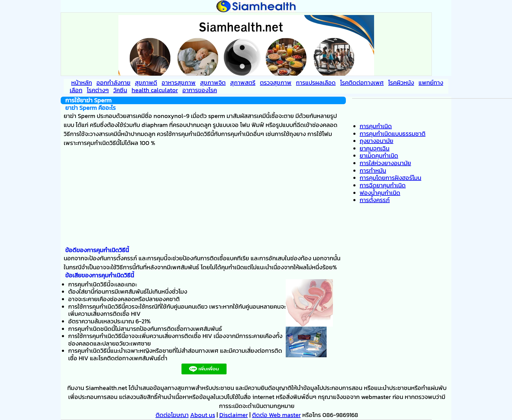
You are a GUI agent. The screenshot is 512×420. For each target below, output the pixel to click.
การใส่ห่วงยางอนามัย (385, 163)
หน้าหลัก (82, 83)
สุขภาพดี (146, 83)
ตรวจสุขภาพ (276, 83)
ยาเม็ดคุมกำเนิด (379, 156)
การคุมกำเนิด (376, 126)
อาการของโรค (200, 90)
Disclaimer (234, 415)
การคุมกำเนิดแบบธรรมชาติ (393, 134)
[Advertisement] (203, 197)
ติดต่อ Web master (276, 415)
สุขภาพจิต (213, 83)
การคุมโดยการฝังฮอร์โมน (390, 178)
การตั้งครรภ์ (375, 200)
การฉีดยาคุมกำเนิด (383, 185)
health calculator (155, 90)
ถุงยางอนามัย (376, 141)
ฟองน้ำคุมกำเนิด (380, 193)
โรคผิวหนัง (401, 83)
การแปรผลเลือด (316, 83)
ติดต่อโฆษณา (172, 415)
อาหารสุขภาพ (179, 83)
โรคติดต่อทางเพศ (362, 83)
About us (203, 415)
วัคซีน (120, 90)
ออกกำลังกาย (113, 83)
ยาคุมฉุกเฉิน (375, 148)
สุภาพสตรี (243, 83)
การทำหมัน (373, 171)
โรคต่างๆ (98, 90)
